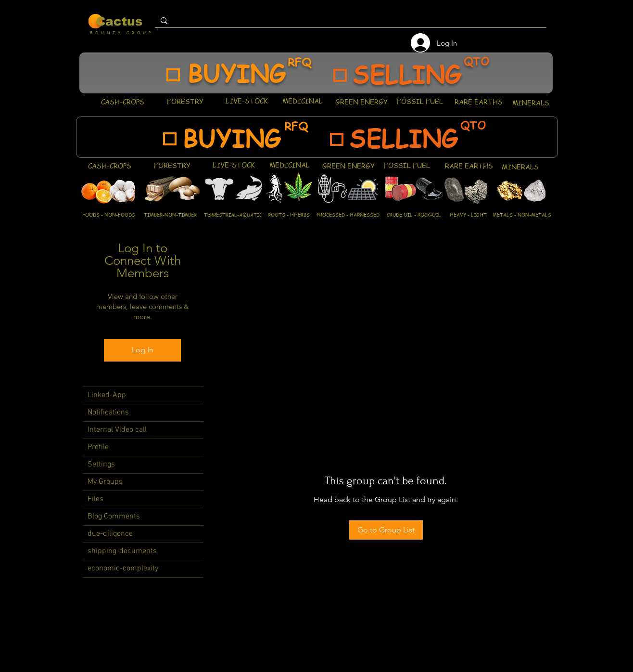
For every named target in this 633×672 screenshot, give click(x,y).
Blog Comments (114, 517)
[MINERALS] (531, 103)
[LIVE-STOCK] (247, 101)
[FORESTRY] (185, 101)
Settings (101, 465)
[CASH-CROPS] (122, 102)
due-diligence (110, 534)
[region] (316, 73)
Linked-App (107, 395)
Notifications (108, 413)
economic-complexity (123, 569)
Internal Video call (117, 430)
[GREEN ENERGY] (361, 102)
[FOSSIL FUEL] (420, 101)
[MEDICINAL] (302, 101)
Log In (143, 350)
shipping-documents (122, 551)
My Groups (105, 482)
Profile (98, 447)
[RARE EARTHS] (478, 102)
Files (95, 499)
